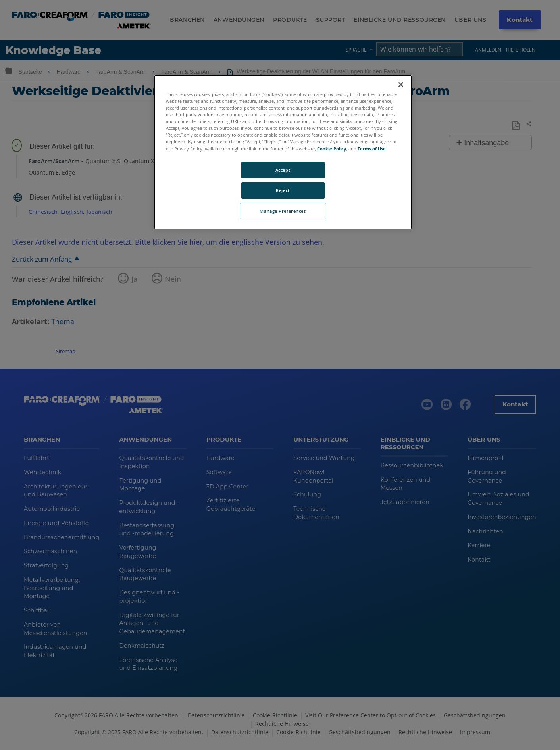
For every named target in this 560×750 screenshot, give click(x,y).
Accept (283, 170)
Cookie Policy (332, 149)
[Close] (401, 85)
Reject (283, 190)
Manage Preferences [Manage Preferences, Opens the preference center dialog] (283, 211)
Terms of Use (372, 149)
